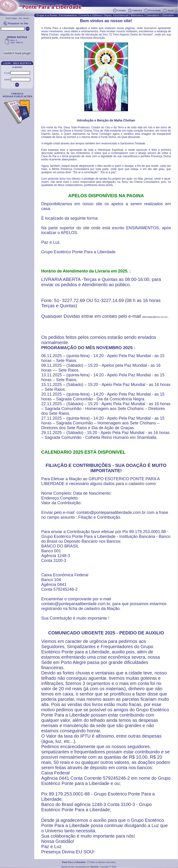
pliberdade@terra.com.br (155, 317)
